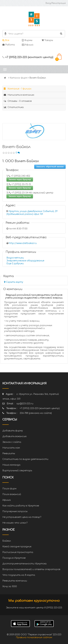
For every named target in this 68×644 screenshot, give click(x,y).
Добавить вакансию (15, 436)
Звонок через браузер (20, 179)
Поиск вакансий (12, 494)
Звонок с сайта (12, 442)
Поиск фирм (9, 489)
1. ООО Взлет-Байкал (21, 161)
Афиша (28, 45)
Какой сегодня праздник (17, 547)
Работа (9, 45)
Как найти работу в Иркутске (21, 506)
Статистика (14, 107)
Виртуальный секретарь (17, 471)
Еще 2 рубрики (15, 264)
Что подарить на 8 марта (19, 575)
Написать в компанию (19, 95)
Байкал (7, 541)
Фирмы (27, 40)
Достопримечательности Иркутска (24, 564)
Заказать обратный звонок (50, 167)
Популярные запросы (15, 511)
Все (6, 40)
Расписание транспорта (18, 552)
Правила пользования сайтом (34, 637)
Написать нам (11, 448)
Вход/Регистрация (56, 3)
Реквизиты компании (15, 581)
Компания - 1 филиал (18, 89)
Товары (47, 40)
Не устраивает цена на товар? (22, 517)
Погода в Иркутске (14, 558)
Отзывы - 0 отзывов (18, 101)
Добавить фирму (13, 431)
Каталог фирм (18, 78)
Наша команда (11, 465)
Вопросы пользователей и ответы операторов (31, 569)
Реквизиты (9, 453)
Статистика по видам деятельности (25, 459)
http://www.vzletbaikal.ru (23, 243)
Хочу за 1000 (10, 586)
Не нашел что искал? (15, 523)
